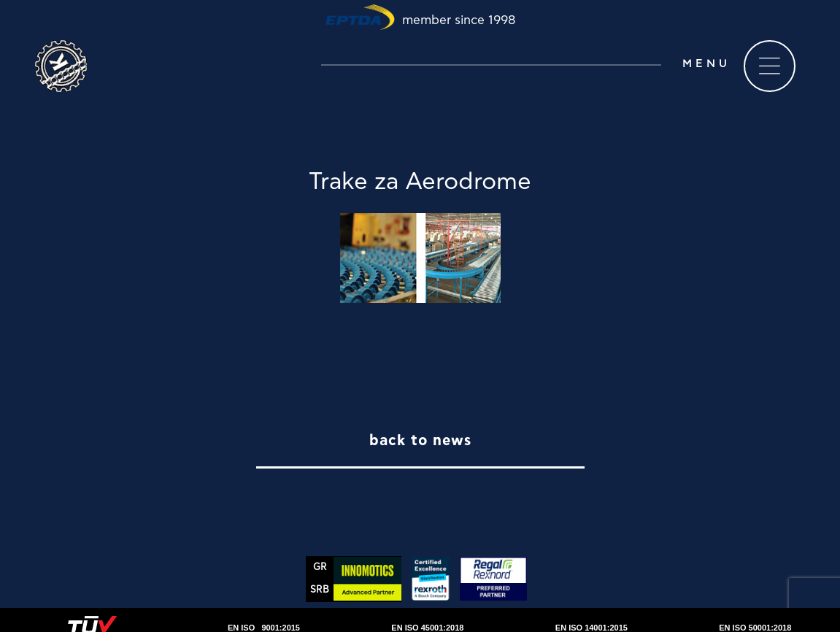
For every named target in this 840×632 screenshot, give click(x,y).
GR (320, 567)
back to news (420, 441)
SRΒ (320, 590)
